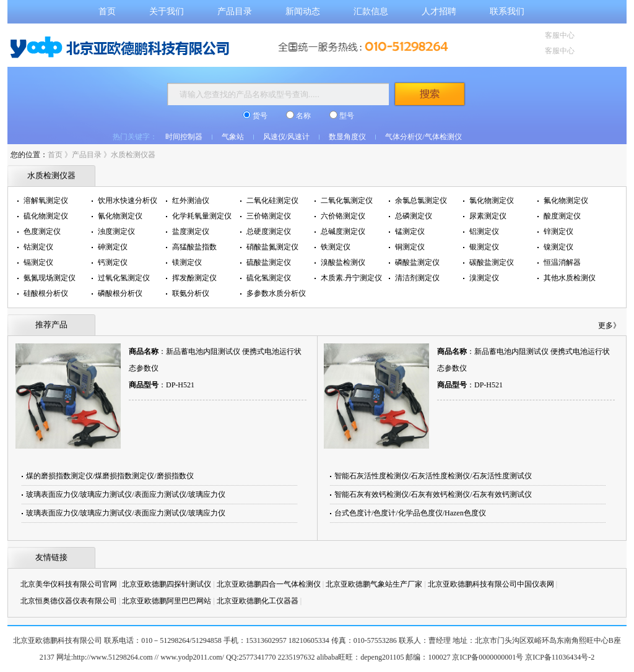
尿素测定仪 (488, 216)
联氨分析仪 (191, 293)
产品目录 (235, 11)
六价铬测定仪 (343, 216)
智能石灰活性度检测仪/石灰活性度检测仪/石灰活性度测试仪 (433, 476)
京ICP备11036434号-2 (560, 657)
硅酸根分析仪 (46, 293)
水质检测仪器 (133, 155)
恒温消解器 (562, 262)
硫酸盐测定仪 (269, 262)
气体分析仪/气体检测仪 (423, 137)
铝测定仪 (484, 231)
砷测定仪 (113, 247)
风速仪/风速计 (286, 137)
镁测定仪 (187, 262)
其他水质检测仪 (570, 278)
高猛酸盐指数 (194, 247)
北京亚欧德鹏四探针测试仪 (167, 584)
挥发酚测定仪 (194, 278)
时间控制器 (184, 137)
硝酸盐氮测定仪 (272, 247)
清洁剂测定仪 (417, 278)
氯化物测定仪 (492, 200)
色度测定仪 (42, 231)
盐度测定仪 (191, 231)
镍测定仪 (558, 247)
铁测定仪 (336, 247)
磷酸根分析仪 (120, 293)
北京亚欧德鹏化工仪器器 (258, 601)
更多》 (609, 325)
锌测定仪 (558, 231)
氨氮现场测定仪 (50, 278)
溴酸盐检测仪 (343, 262)
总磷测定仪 (414, 216)
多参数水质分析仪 (276, 293)
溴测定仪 (484, 278)
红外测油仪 (191, 200)
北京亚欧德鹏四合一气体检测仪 (269, 584)
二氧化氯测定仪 (347, 200)
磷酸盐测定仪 (417, 262)
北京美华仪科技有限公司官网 (69, 584)
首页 (107, 11)
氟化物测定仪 (566, 200)
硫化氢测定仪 (269, 278)
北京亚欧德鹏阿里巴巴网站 (167, 601)
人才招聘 (439, 11)
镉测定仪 (38, 262)
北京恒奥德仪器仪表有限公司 (69, 601)
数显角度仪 (347, 137)
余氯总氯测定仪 (421, 200)
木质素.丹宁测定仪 (351, 278)
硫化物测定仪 (46, 216)
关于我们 (167, 11)
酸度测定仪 (562, 216)
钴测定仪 (38, 247)
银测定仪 (484, 247)
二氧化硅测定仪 (272, 200)
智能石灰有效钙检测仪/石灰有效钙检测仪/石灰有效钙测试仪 (433, 494)
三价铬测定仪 (269, 216)
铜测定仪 (410, 247)
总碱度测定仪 (343, 231)
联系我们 (507, 11)
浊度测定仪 (116, 231)
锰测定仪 (410, 231)
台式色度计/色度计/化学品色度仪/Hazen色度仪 (410, 513)
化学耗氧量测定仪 (202, 216)
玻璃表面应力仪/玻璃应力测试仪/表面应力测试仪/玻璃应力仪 (126, 494)
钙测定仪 (113, 262)
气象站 (233, 137)
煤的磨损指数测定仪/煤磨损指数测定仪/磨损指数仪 (110, 476)
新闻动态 (303, 11)
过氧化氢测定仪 (124, 278)
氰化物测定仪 (120, 216)
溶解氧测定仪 (46, 200)
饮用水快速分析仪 (128, 200)
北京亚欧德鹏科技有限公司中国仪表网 (491, 584)
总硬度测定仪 (269, 231)
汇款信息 (371, 11)
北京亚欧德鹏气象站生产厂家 (374, 584)
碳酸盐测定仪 (492, 262)
